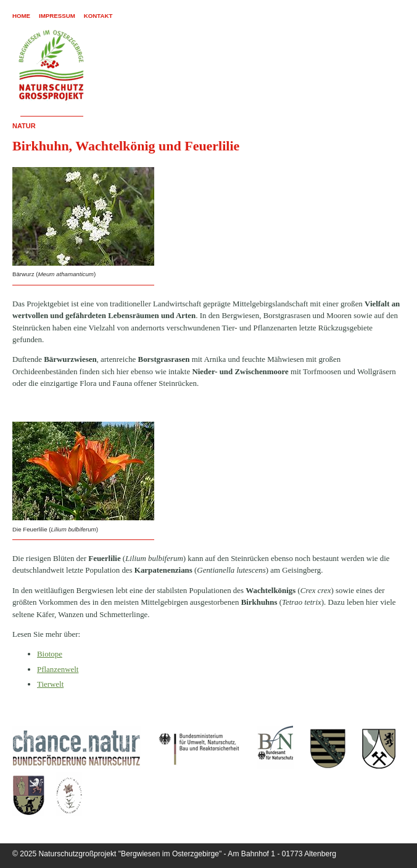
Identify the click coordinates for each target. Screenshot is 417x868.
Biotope (50, 654)
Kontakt (98, 16)
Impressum (57, 16)
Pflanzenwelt (58, 669)
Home (21, 16)
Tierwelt (50, 684)
